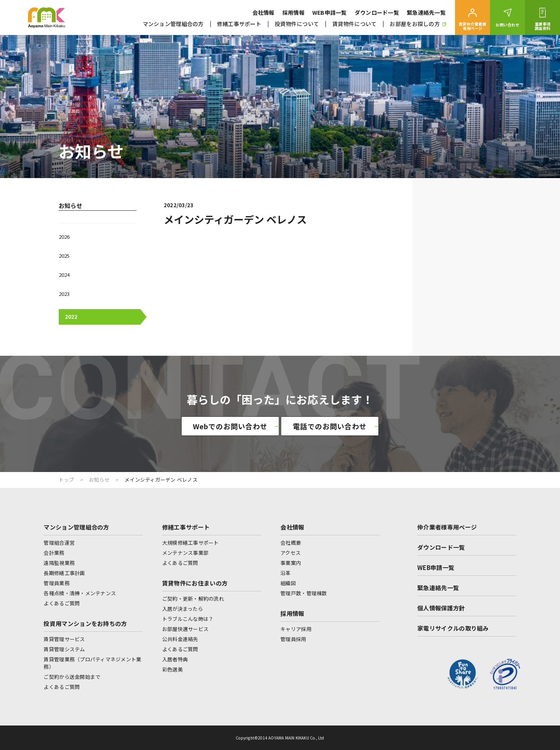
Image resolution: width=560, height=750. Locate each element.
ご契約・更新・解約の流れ (193, 599)
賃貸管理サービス (64, 639)
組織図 (288, 583)
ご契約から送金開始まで (72, 677)
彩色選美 (172, 669)
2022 (71, 317)
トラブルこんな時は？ (188, 619)
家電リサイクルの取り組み (453, 628)
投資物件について (297, 24)
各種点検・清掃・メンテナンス (80, 593)
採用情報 (293, 12)
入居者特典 (175, 659)
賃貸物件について (354, 24)
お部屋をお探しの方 (418, 24)
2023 (64, 294)
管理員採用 (293, 639)
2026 (64, 237)
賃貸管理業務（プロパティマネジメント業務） (92, 663)
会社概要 (291, 543)
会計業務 (54, 553)
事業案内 (291, 563)
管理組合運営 (59, 543)
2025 (64, 256)
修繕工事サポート (239, 24)
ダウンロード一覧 (377, 12)
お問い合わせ (507, 25)
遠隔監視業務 (59, 563)
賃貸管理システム (64, 649)
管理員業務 (56, 583)
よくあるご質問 (62, 603)
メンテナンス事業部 (185, 553)
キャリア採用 (296, 629)
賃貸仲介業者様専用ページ (472, 26)
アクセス (290, 553)
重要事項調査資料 (543, 26)
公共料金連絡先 (180, 639)
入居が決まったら (183, 609)
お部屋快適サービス (185, 629)
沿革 (286, 573)
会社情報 (263, 12)
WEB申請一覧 (330, 12)
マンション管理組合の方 (173, 24)
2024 (64, 275)
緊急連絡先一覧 (426, 12)
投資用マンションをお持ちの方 (85, 623)
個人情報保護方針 (441, 608)
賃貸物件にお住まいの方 (195, 583)
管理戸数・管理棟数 (304, 593)
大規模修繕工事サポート (191, 543)
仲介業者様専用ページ (447, 527)
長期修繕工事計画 (64, 573)
